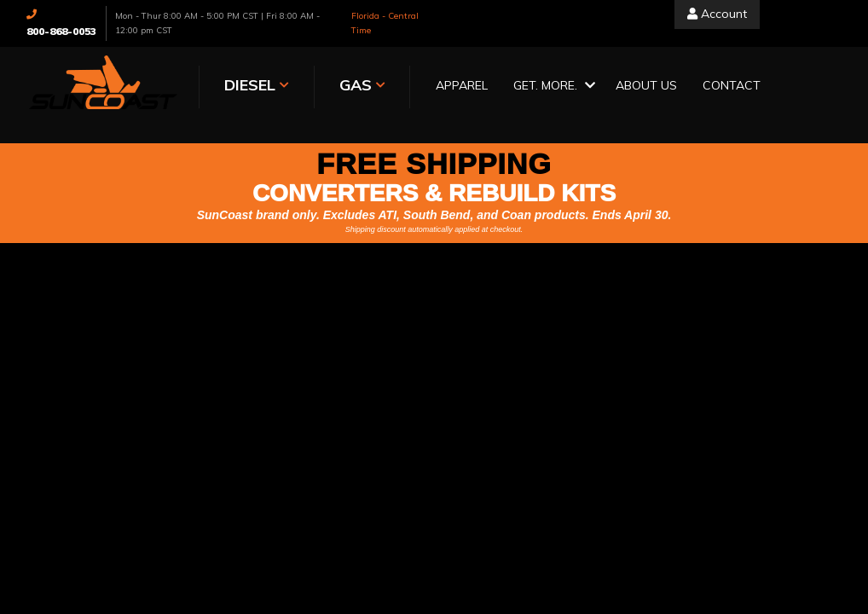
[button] (552, 87)
